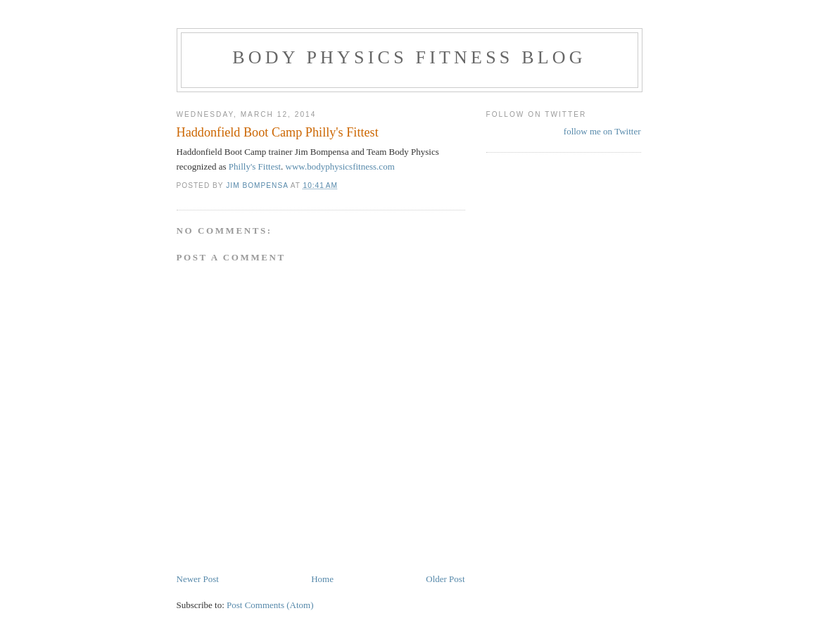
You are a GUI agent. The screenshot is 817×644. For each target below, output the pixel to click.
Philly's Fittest (255, 166)
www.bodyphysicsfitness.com (340, 166)
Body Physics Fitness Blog (409, 57)
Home (322, 579)
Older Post (445, 579)
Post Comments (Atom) (270, 605)
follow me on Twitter (602, 131)
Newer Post (198, 579)
